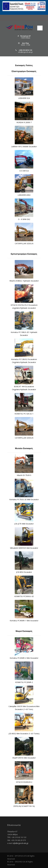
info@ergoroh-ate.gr (20, 843)
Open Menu (40, 28)
